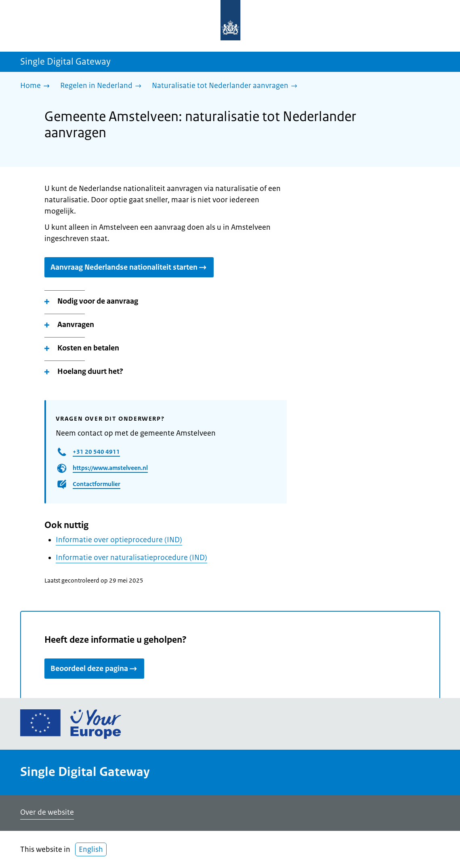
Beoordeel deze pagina (94, 669)
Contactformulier (97, 484)
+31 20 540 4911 (96, 452)
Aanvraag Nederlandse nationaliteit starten (129, 267)
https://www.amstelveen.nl (110, 468)
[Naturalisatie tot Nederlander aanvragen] (227, 86)
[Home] (37, 86)
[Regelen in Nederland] (103, 86)
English (91, 849)
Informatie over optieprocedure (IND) (119, 540)
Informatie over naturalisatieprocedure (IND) (131, 558)
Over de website (47, 812)
